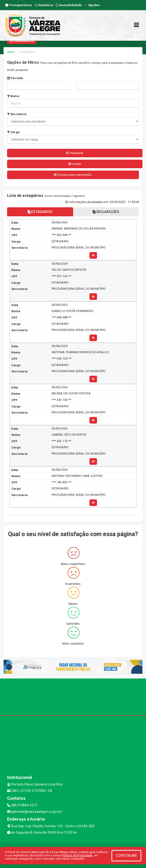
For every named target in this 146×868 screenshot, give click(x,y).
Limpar (75, 164)
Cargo (13, 132)
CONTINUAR (126, 856)
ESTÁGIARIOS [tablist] (40, 212)
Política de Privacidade (77, 855)
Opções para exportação (73, 175)
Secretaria (17, 114)
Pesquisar (75, 153)
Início (11, 52)
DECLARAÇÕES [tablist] (106, 212)
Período (15, 78)
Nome (13, 96)
